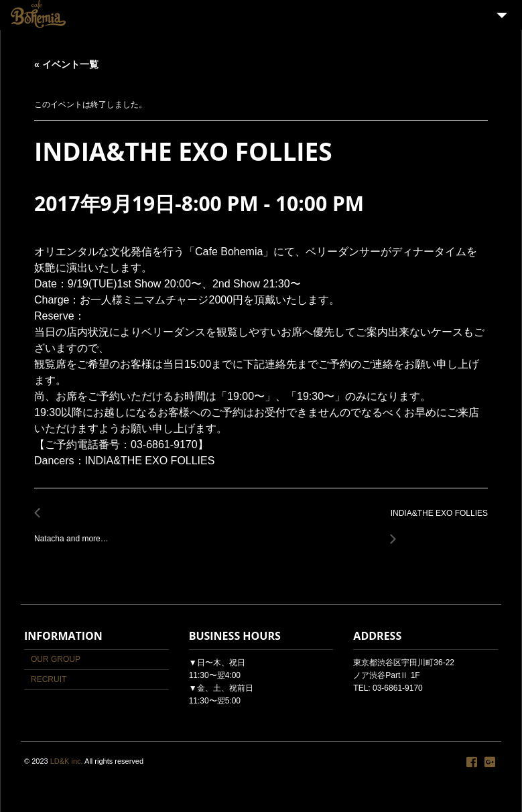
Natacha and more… (75, 532)
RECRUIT (49, 679)
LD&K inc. (67, 761)
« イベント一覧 (66, 64)
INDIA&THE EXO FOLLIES (436, 521)
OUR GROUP (56, 659)
